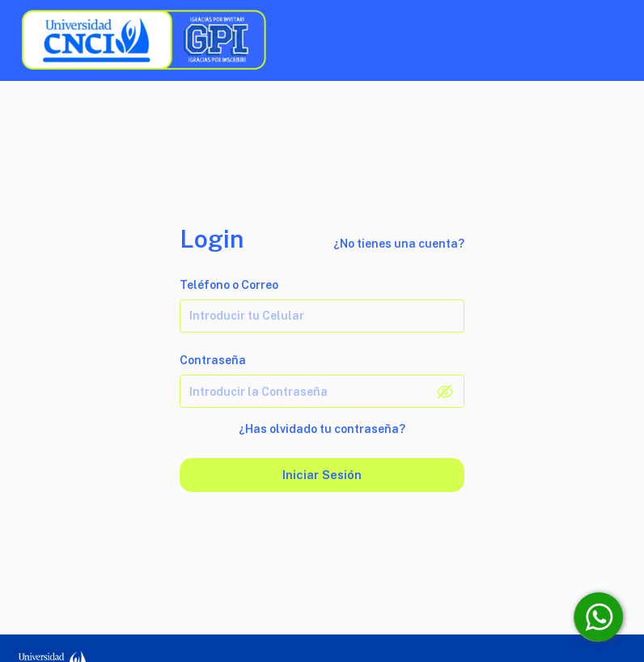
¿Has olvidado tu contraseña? (322, 429)
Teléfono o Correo (229, 285)
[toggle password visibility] (445, 392)
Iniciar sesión (322, 475)
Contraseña (213, 360)
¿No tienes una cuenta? (399, 244)
